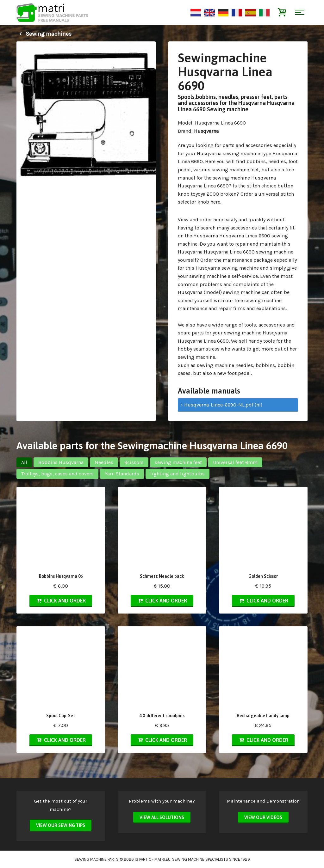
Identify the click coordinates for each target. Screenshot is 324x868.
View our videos (263, 817)
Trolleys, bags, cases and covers (57, 474)
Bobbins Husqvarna (61, 462)
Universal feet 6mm (235, 462)
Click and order (61, 601)
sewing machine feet (178, 462)
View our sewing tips (61, 825)
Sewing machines (44, 34)
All (24, 462)
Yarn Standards (122, 474)
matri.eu (162, 859)
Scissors (134, 462)
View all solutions (162, 817)
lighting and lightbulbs (178, 474)
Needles (104, 462)
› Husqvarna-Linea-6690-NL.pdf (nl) (222, 405)
